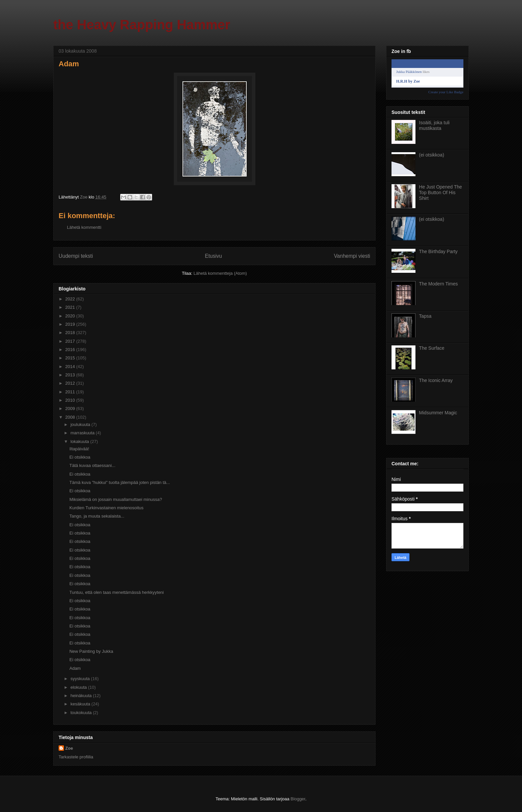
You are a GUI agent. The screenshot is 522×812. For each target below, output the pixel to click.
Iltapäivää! (79, 449)
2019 (71, 324)
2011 (71, 392)
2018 (71, 333)
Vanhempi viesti (352, 256)
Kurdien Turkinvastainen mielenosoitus (106, 508)
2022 (71, 299)
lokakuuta (80, 441)
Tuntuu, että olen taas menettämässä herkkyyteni (117, 592)
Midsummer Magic (438, 413)
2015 (71, 358)
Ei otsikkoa (80, 457)
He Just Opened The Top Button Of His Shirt (441, 193)
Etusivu (214, 256)
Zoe (69, 748)
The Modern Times (439, 284)
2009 (71, 408)
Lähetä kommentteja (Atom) (220, 273)
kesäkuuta (81, 704)
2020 (71, 316)
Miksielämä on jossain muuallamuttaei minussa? (116, 499)
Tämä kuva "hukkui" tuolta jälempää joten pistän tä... (120, 482)
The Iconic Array (436, 380)
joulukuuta (81, 424)
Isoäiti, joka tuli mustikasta (434, 125)
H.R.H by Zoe (408, 81)
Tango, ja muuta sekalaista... (97, 516)
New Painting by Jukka (91, 651)
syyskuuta (81, 679)
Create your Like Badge (446, 92)
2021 (71, 307)
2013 (71, 375)
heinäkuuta (82, 696)
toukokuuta (82, 713)
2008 (71, 417)
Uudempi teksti (76, 256)
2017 (71, 341)
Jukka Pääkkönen (409, 72)
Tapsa (425, 316)
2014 (71, 367)
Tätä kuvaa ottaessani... (92, 465)
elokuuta (79, 687)
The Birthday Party (438, 251)
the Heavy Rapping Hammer (142, 25)
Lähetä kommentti (84, 227)
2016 (71, 350)
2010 (71, 400)
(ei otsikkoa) (432, 155)
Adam (75, 668)
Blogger (298, 799)
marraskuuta (83, 433)
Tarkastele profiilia (76, 757)
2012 (71, 383)
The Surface (432, 348)
